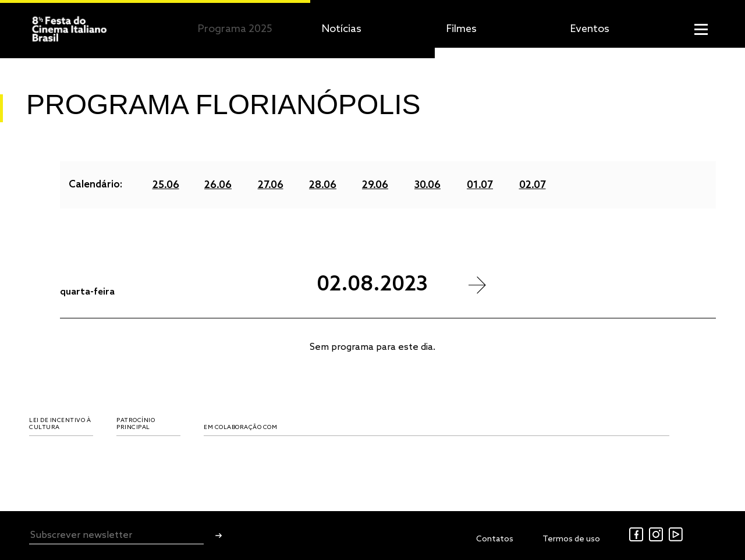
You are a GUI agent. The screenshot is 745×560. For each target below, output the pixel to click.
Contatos (495, 539)
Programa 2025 (235, 29)
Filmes (462, 29)
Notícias (342, 29)
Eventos (590, 29)
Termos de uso (571, 539)
